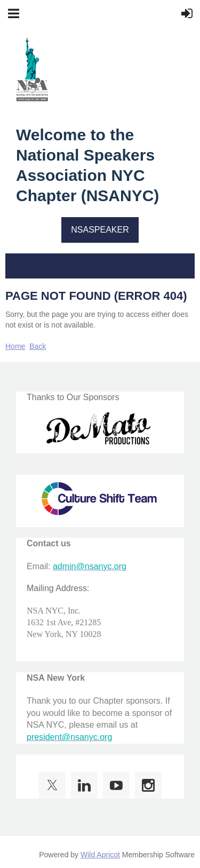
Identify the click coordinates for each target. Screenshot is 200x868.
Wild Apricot (100, 855)
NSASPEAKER (100, 230)
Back (38, 346)
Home (15, 346)
